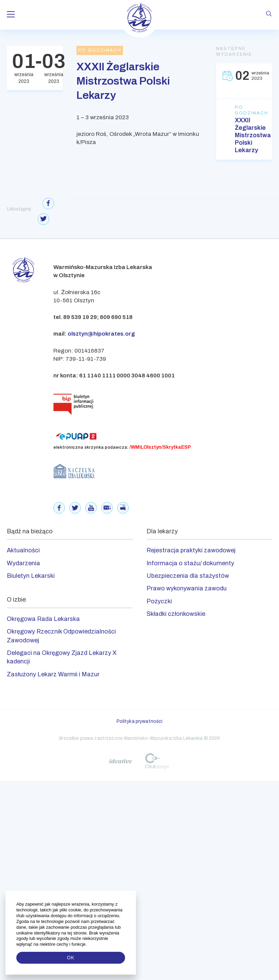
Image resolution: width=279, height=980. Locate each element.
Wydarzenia (23, 563)
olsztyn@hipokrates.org (101, 334)
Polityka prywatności (140, 721)
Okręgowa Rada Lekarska (43, 619)
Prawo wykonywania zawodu (187, 588)
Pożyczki (159, 601)
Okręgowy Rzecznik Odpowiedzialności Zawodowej (61, 636)
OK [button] (71, 958)
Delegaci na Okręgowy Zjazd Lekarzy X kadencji (62, 657)
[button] (88, 944)
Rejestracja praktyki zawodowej (191, 550)
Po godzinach (244, 110)
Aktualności (23, 550)
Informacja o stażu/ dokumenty (190, 563)
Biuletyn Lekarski (31, 576)
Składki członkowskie (176, 614)
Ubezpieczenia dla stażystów (188, 576)
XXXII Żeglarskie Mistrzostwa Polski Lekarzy (244, 135)
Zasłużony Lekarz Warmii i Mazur (53, 674)
